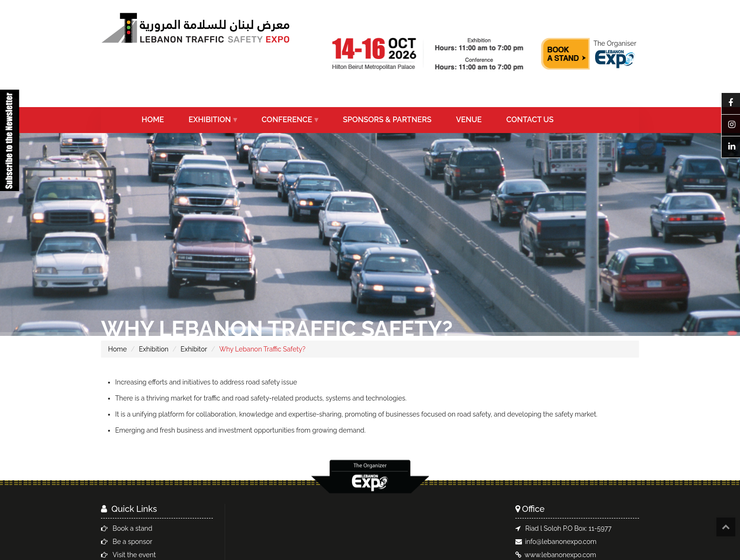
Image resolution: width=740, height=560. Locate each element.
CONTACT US (530, 120)
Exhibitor (194, 349)
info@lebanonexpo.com (561, 542)
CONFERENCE (287, 120)
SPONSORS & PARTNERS (387, 120)
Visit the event (135, 555)
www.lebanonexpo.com (561, 555)
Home (118, 349)
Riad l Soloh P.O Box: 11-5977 (568, 528)
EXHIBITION (210, 120)
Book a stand (133, 528)
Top (726, 527)
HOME (153, 120)
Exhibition (154, 349)
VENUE (469, 120)
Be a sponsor (133, 542)
